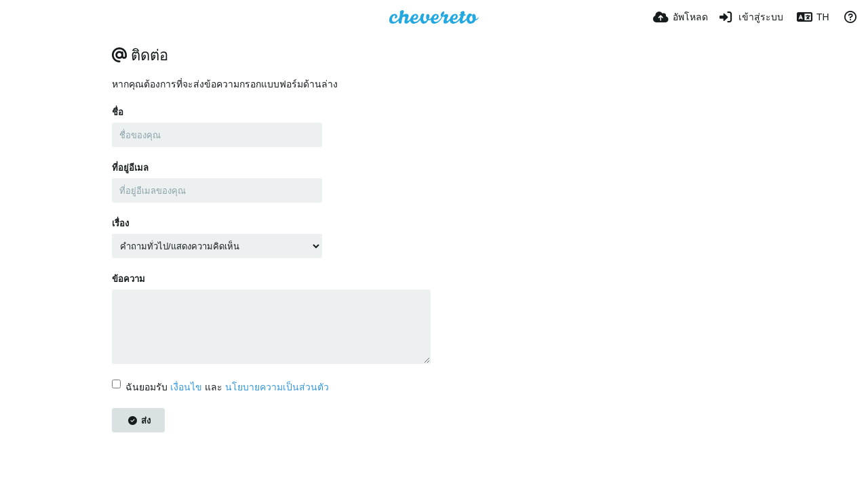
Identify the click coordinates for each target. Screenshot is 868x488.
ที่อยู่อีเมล (130, 168)
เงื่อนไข (186, 387)
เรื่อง (120, 223)
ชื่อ (118, 112)
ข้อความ (129, 279)
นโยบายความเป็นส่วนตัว (277, 387)
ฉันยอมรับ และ (220, 387)
